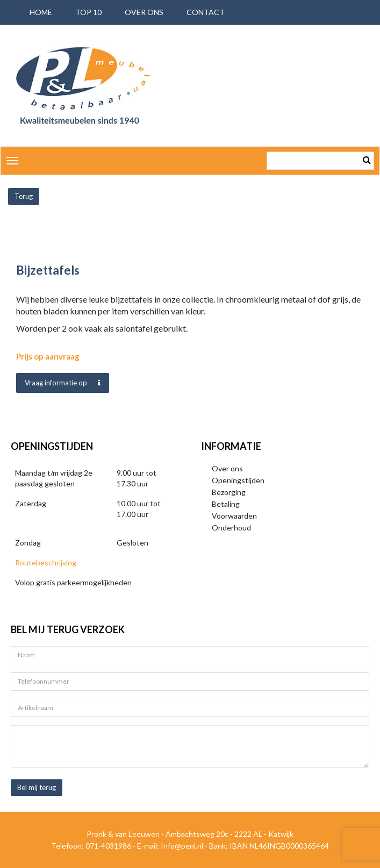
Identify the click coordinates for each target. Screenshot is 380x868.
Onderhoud (231, 528)
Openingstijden (238, 480)
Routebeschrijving (46, 562)
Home (41, 12)
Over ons (144, 12)
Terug (24, 196)
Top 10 (88, 12)
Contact (206, 12)
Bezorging (229, 492)
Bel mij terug (37, 787)
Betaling (226, 504)
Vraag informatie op (63, 383)
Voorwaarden (234, 516)
